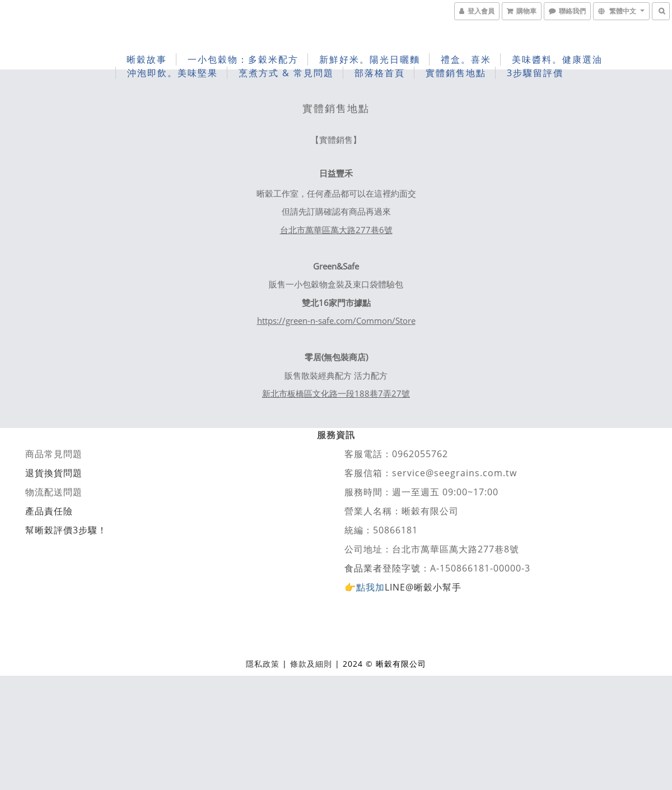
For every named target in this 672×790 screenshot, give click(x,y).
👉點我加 (365, 587)
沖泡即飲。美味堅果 (172, 73)
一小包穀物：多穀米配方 (243, 59)
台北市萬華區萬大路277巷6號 (336, 230)
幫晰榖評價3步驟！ (66, 530)
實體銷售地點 (456, 73)
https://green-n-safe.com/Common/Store (336, 320)
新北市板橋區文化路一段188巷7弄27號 (336, 393)
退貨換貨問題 (54, 473)
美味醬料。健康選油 (557, 59)
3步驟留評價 (535, 73)
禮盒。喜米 (466, 59)
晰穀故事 (147, 59)
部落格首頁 (380, 73)
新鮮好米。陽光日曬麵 (370, 59)
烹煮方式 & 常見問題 (286, 73)
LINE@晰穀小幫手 (423, 587)
